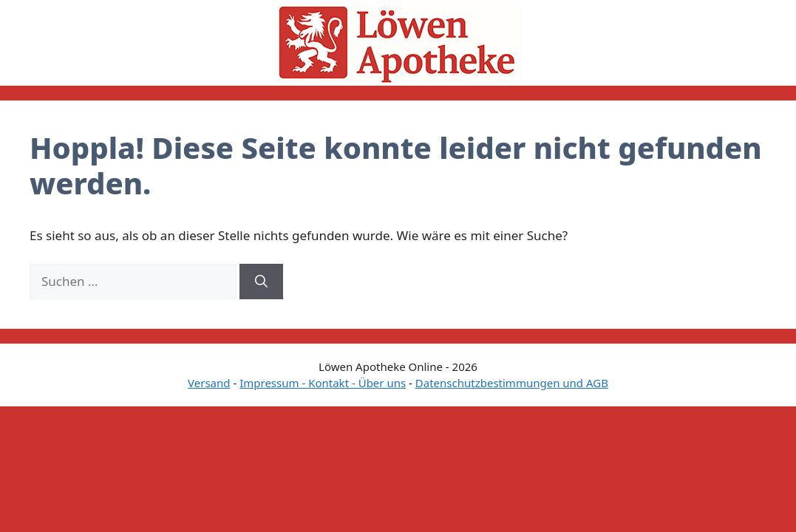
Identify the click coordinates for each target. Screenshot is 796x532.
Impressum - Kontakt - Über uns (323, 383)
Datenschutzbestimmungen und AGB (512, 383)
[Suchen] (261, 282)
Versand (209, 383)
